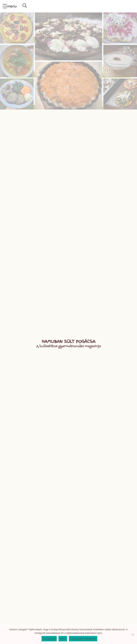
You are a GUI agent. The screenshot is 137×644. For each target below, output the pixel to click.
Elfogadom (49, 639)
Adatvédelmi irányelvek (83, 639)
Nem (63, 639)
